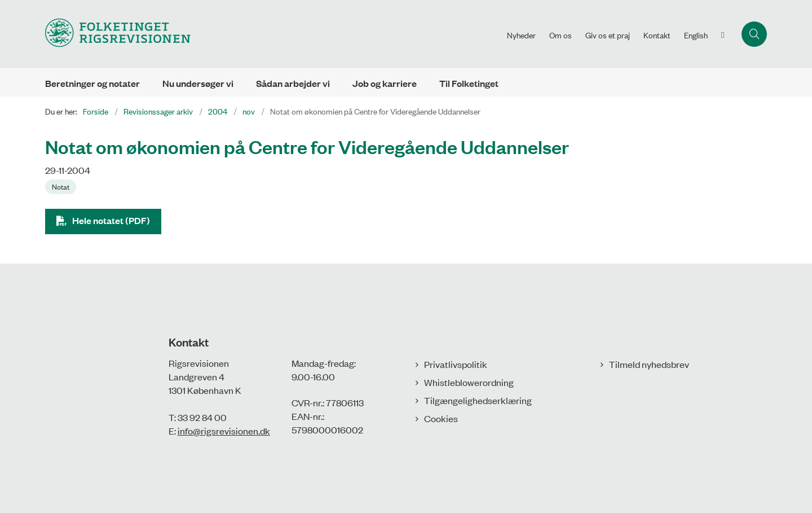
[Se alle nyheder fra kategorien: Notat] (62, 186)
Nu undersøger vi (198, 83)
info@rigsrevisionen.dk (224, 431)
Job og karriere (385, 83)
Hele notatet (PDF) (111, 220)
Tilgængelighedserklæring (478, 400)
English (696, 35)
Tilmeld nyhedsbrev (649, 364)
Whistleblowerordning (469, 382)
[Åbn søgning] (754, 34)
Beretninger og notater (92, 83)
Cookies (441, 418)
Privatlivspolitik (456, 364)
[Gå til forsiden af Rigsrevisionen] (118, 34)
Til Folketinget (469, 83)
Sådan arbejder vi (293, 83)
